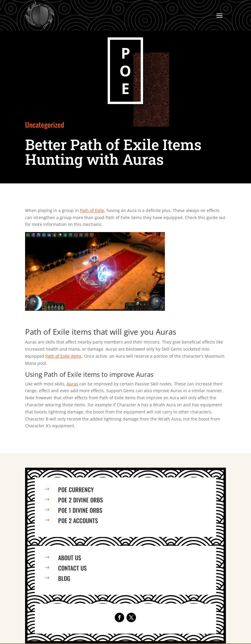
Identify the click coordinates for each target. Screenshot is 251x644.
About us (70, 558)
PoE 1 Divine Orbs (80, 510)
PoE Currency (76, 489)
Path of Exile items (64, 356)
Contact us (72, 568)
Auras (72, 384)
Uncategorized (45, 124)
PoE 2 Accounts (78, 520)
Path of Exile (92, 210)
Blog (64, 578)
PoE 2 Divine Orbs (81, 500)
